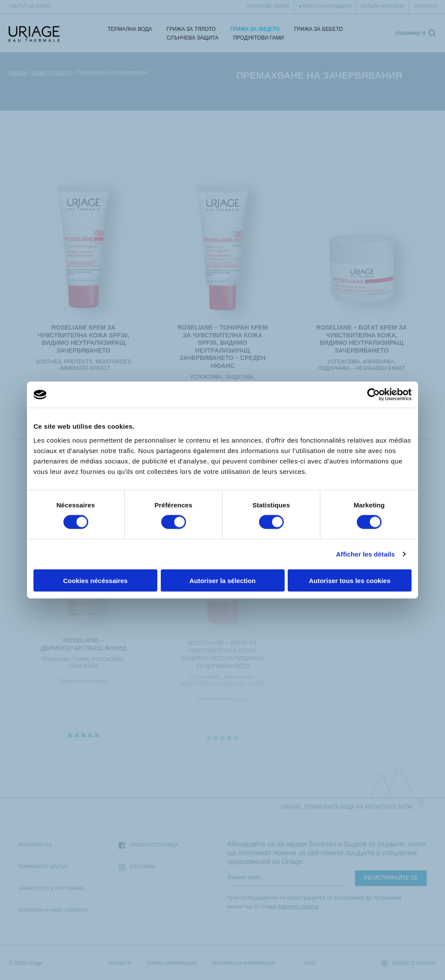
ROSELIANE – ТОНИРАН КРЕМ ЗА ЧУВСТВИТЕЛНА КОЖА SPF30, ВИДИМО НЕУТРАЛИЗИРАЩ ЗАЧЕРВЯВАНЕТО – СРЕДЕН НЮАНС (222, 347)
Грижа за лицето (255, 29)
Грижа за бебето (319, 29)
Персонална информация (243, 963)
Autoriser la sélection (223, 580)
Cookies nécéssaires (95, 580)
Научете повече (299, 906)
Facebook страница (148, 845)
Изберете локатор (409, 963)
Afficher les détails (365, 554)
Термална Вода (130, 29)
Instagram (137, 867)
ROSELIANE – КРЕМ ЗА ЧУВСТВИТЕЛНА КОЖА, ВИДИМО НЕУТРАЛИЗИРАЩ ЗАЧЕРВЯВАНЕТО (223, 658)
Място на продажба (327, 6)
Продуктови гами (258, 38)
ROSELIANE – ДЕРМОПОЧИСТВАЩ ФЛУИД (83, 647)
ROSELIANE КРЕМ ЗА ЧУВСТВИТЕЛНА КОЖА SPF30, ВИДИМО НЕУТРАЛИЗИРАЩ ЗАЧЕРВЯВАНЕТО (83, 339)
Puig (310, 963)
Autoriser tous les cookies (350, 580)
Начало (18, 73)
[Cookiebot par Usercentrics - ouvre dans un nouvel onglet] (374, 395)
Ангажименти (35, 845)
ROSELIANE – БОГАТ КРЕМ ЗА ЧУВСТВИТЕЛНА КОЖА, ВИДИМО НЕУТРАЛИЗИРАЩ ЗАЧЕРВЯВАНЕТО (362, 339)
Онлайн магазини (382, 6)
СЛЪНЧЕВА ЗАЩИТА (193, 38)
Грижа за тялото (191, 29)
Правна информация (171, 963)
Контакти (425, 6)
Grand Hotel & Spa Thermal (51, 888)
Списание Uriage (268, 6)
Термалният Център (43, 867)
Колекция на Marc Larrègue (53, 910)
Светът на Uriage (30, 6)
